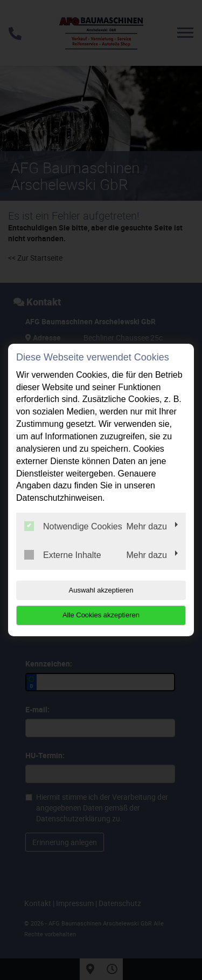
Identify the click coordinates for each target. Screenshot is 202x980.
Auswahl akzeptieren (101, 590)
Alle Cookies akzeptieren (101, 615)
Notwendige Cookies (73, 526)
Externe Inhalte (63, 555)
